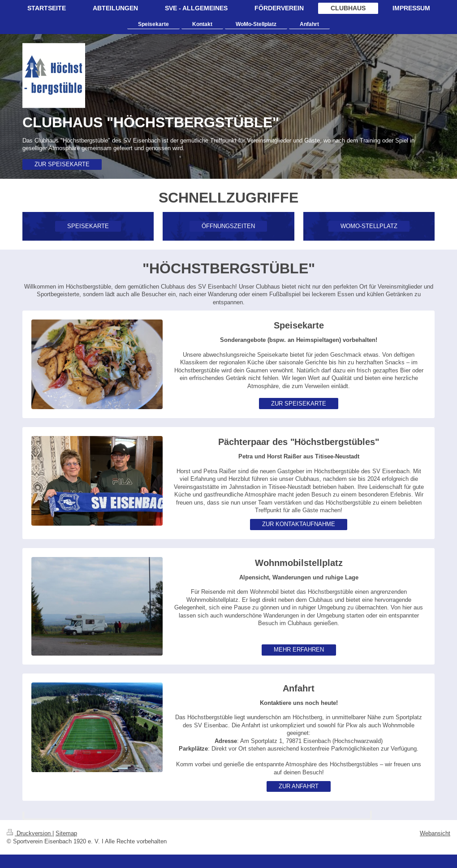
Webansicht (435, 833)
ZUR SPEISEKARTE (62, 164)
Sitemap (66, 833)
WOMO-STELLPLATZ (369, 226)
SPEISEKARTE (88, 226)
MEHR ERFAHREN (299, 649)
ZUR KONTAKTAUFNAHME (299, 524)
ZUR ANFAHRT (299, 786)
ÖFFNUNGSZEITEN (228, 226)
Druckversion (30, 833)
